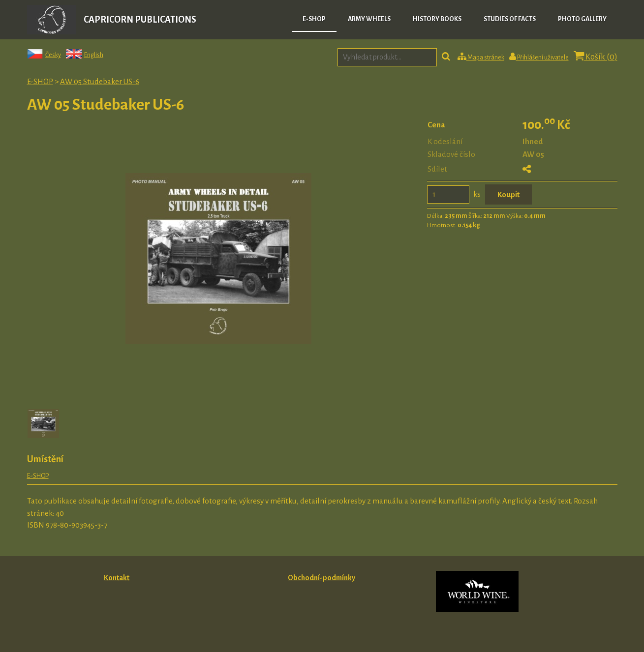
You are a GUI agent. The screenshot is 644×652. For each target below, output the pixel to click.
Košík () (596, 56)
